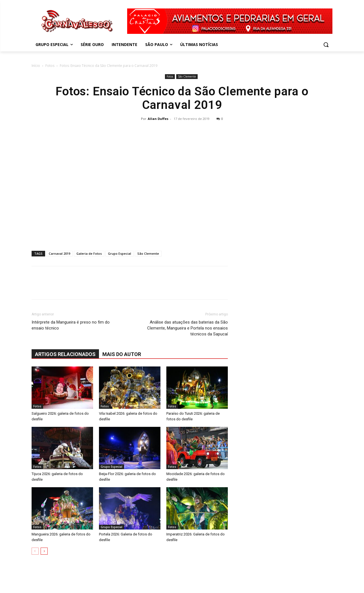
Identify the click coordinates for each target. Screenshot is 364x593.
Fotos (50, 66)
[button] (326, 45)
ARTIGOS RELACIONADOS (65, 354)
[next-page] (44, 551)
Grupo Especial (120, 253)
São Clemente (187, 76)
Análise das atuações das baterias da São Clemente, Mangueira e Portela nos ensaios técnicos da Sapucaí (187, 328)
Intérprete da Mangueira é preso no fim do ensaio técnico (71, 325)
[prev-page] (35, 551)
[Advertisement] (182, 165)
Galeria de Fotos (89, 253)
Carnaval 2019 (59, 253)
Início (36, 66)
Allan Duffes (158, 119)
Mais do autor (122, 354)
